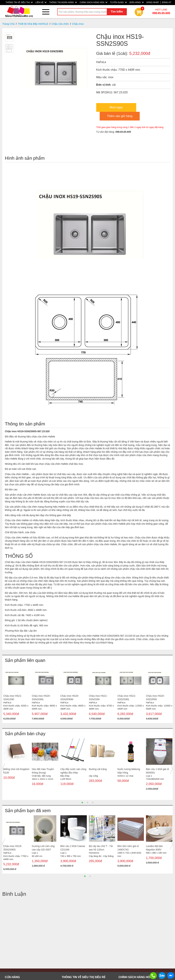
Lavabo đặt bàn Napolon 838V (154, 848)
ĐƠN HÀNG (137, 2)
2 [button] (87, 803)
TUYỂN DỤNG (118, 2)
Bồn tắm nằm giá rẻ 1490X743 (128, 848)
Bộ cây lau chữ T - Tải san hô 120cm (101, 848)
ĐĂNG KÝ (167, 2)
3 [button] (93, 803)
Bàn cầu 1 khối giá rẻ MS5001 (157, 771)
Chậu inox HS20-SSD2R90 (155, 698)
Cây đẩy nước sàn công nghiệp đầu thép (73, 771)
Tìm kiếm (117, 12)
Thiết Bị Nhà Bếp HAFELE (33, 24)
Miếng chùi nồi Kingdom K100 (16, 771)
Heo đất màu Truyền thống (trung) (43, 771)
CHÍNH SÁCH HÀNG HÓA (94, 2)
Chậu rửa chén (60, 24)
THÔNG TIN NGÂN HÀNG (63, 2)
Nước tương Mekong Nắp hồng (129, 771)
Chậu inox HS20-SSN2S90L (41, 698)
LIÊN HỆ (41, 2)
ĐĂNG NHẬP (153, 2)
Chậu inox (78, 24)
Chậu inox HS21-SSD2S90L (127, 698)
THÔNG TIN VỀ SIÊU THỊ (19, 2)
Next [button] (171, 769)
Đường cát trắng (98, 769)
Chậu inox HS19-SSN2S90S (13, 848)
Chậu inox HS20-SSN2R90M (70, 698)
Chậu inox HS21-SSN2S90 (98, 698)
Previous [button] (4, 769)
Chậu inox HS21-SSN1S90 (13, 698)
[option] (17, 693)
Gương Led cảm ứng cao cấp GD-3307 (43, 848)
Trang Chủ (8, 24)
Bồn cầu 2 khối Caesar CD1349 (73, 848)
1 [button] (82, 803)
